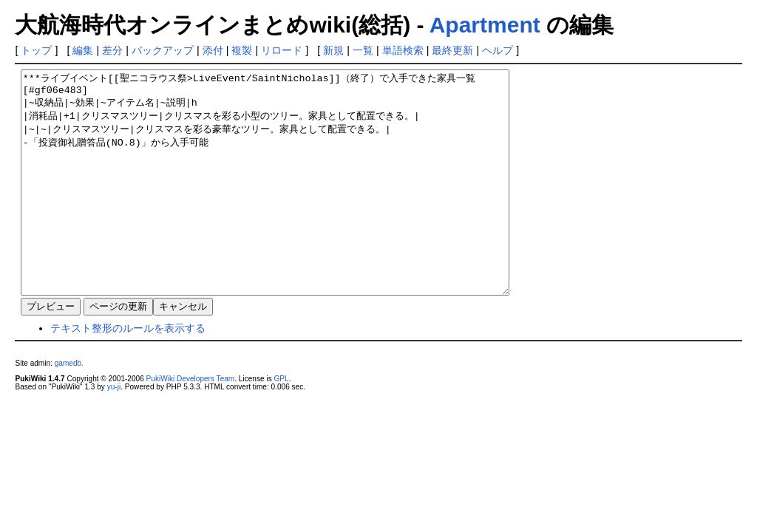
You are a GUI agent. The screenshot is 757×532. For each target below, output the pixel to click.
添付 (213, 50)
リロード (282, 50)
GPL (281, 423)
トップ (36, 50)
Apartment (485, 25)
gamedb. (69, 407)
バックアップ (163, 50)
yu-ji (114, 431)
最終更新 (452, 50)
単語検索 (403, 50)
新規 (333, 50)
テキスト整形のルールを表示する (128, 372)
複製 (242, 50)
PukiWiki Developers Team (191, 423)
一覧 (363, 50)
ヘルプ (498, 50)
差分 (112, 50)
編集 (83, 50)
